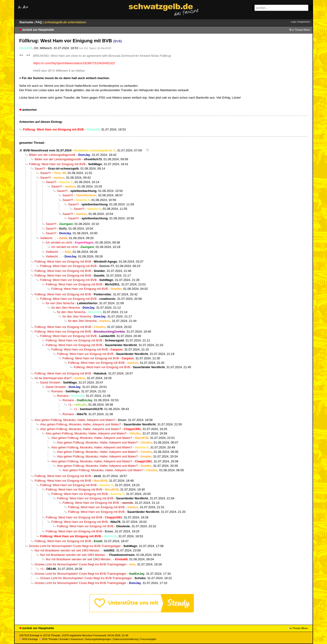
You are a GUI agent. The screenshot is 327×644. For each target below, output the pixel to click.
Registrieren (304, 22)
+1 (70, 405)
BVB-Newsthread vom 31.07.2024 (47, 150)
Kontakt (64, 639)
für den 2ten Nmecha (66, 308)
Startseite (27, 22)
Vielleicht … (48, 238)
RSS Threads (49, 639)
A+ (26, 7)
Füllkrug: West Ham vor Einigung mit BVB (57, 164)
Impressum (77, 639)
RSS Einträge (29, 639)
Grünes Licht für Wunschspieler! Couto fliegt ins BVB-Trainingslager (75, 546)
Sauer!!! (40, 169)
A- (20, 7)
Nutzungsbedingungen (98, 639)
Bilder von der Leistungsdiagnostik (52, 155)
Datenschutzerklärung (126, 639)
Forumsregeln (148, 639)
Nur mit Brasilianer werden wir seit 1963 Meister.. (68, 550)
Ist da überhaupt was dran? (53, 378)
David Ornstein (50, 382)
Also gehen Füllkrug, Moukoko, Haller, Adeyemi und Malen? (75, 420)
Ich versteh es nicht (59, 242)
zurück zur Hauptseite (38, 30)
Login (293, 22)
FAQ (39, 22)
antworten (30, 110)
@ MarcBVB (104, 48)
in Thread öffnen (301, 30)
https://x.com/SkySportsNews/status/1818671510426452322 (74, 63)
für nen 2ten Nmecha (60, 303)
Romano (57, 391)
